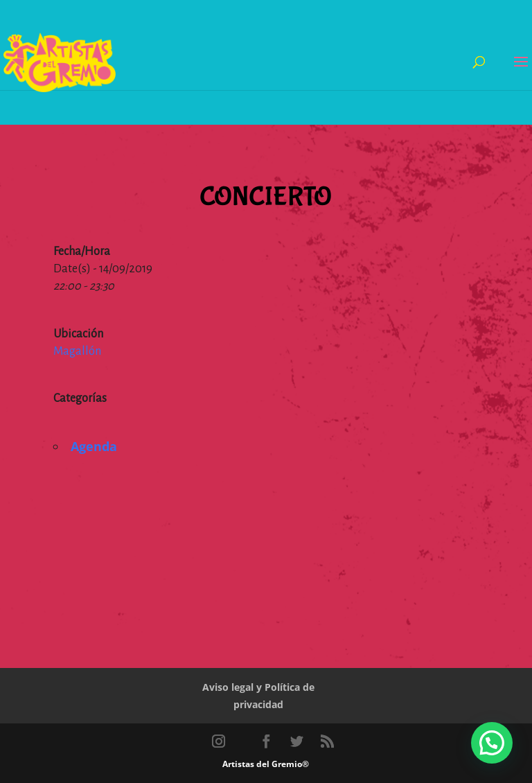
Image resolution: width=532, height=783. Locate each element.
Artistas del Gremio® (266, 764)
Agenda (94, 446)
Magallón (77, 351)
